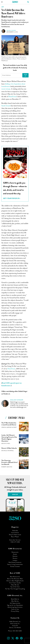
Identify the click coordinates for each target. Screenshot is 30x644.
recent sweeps (6, 89)
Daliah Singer (11, 30)
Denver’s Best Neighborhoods (15, 581)
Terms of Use (15, 609)
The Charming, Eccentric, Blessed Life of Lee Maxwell (9, 462)
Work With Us (15, 599)
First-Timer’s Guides (15, 583)
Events (15, 554)
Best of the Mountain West (15, 579)
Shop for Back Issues (15, 535)
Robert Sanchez (7, 467)
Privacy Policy (15, 611)
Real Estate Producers (15, 562)
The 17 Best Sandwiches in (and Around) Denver (9, 424)
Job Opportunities (15, 603)
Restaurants (15, 552)
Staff (15, 427)
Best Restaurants (15, 577)
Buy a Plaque (15, 537)
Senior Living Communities (15, 564)
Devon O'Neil (6, 443)
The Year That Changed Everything (15, 589)
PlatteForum (13, 97)
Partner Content (15, 566)
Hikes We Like (15, 585)
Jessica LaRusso (7, 427)
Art (3, 7)
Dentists (15, 556)
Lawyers (15, 560)
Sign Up (25, 75)
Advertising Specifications (15, 607)
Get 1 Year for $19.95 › (12, 198)
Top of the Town (15, 587)
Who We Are (15, 601)
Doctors (15, 558)
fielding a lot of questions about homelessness (13, 85)
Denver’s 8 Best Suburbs (9, 448)
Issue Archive (15, 533)
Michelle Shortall (8, 451)
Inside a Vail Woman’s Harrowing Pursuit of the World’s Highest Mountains (9, 438)
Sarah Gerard (6, 106)
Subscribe (15, 531)
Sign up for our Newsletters (15, 605)
